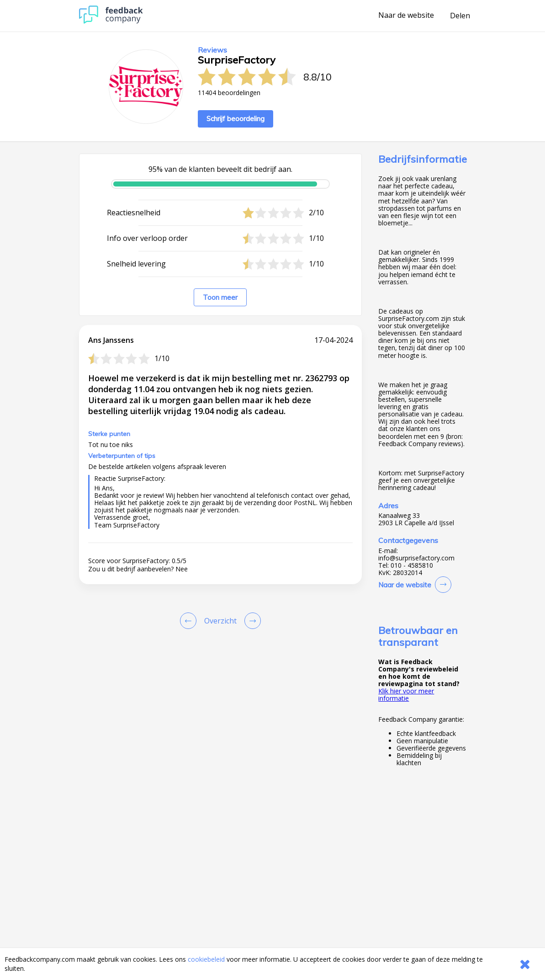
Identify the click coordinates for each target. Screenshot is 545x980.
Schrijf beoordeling (235, 119)
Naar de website (406, 16)
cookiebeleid (206, 959)
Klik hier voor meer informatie (406, 695)
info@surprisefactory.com (416, 558)
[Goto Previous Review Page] (190, 621)
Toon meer (220, 297)
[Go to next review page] (251, 621)
